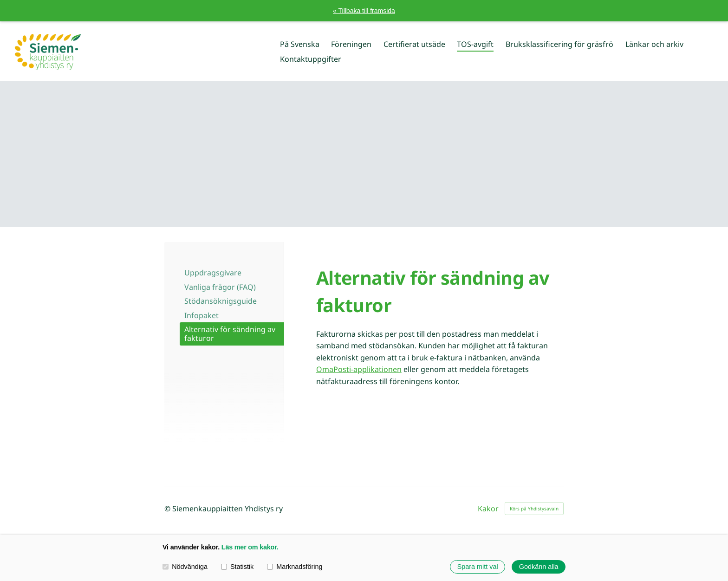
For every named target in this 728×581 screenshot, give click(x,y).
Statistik (237, 567)
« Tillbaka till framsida (364, 11)
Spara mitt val (478, 567)
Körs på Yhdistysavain (534, 509)
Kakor (488, 509)
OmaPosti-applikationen (359, 369)
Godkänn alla (539, 567)
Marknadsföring (295, 567)
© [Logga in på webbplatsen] (168, 509)
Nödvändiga (185, 567)
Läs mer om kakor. (250, 547)
